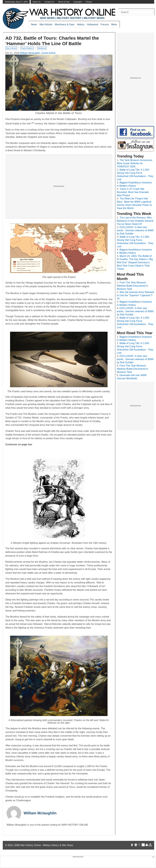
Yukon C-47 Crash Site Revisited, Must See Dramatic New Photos (133, 192)
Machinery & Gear (65, 24)
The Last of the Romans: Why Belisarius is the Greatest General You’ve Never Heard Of (135, 221)
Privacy (89, 2)
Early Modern (27, 48)
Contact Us (49, 2)
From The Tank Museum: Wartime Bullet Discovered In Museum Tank (133, 286)
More (114, 24)
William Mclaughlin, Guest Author (38, 53)
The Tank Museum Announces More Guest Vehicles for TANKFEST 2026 (135, 163)
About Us (36, 2)
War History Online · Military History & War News (47, 845)
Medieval (42, 48)
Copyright (78, 2)
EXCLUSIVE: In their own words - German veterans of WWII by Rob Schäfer (135, 230)
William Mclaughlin (40, 813)
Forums (105, 24)
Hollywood (92, 24)
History (81, 24)
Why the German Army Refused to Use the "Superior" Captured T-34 (135, 295)
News (34, 24)
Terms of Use (64, 2)
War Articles (46, 24)
